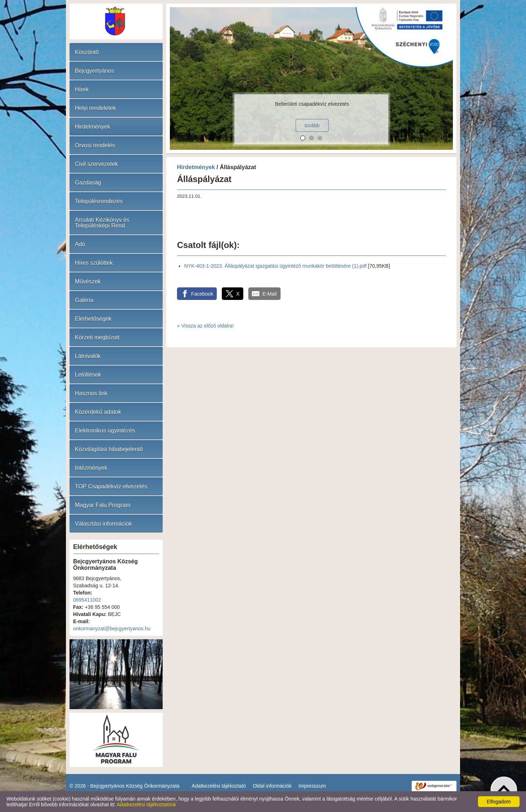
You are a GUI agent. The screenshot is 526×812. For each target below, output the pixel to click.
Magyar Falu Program (103, 505)
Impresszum (312, 786)
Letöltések (88, 375)
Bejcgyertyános (94, 71)
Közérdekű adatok (98, 412)
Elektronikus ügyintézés (105, 431)
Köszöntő (87, 52)
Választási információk (103, 524)
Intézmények (91, 468)
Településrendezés (99, 201)
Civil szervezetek (96, 164)
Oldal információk (272, 786)
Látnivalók (88, 356)
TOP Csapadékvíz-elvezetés (111, 486)
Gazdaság (88, 183)
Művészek (88, 281)
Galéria (84, 300)
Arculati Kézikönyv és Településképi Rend (102, 223)
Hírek (82, 89)
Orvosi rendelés (95, 145)
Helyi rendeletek (95, 108)
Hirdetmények (93, 127)
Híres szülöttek (94, 263)
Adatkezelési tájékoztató (219, 786)
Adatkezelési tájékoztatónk (146, 804)
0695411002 (87, 600)
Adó (80, 244)
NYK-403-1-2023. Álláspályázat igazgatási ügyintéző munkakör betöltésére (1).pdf (275, 266)
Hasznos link (91, 393)
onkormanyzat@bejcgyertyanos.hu (112, 629)
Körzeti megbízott (97, 337)
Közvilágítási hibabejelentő (109, 449)
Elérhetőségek (93, 319)
